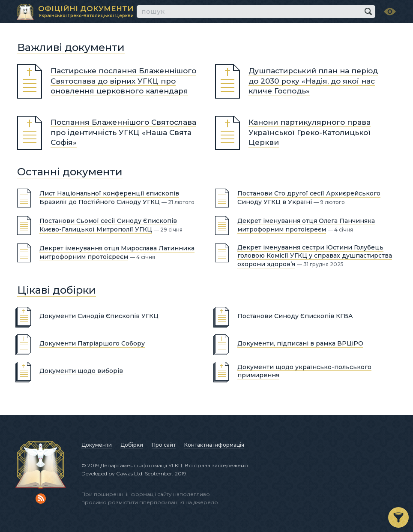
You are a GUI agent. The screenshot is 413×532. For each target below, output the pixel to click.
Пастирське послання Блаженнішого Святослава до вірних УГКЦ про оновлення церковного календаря (123, 81)
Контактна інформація (214, 445)
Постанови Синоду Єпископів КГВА (295, 316)
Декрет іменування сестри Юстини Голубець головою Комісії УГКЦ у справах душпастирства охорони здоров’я (315, 256)
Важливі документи (71, 47)
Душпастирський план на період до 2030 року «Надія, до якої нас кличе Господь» (313, 81)
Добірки (132, 445)
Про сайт (164, 445)
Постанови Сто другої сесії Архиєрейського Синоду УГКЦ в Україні (309, 198)
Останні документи (70, 172)
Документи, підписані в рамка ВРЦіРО (300, 343)
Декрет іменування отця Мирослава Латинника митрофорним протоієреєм (117, 252)
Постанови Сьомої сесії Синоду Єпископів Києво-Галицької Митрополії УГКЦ (108, 225)
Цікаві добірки (57, 290)
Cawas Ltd (129, 473)
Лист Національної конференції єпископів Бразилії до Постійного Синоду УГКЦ (109, 198)
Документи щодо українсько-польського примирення (304, 371)
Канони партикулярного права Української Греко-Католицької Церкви (310, 132)
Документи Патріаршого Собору (92, 343)
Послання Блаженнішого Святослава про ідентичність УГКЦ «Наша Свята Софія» (123, 132)
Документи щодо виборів (81, 371)
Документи (97, 445)
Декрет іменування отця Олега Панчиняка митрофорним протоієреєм (306, 225)
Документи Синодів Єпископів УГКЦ (99, 316)
